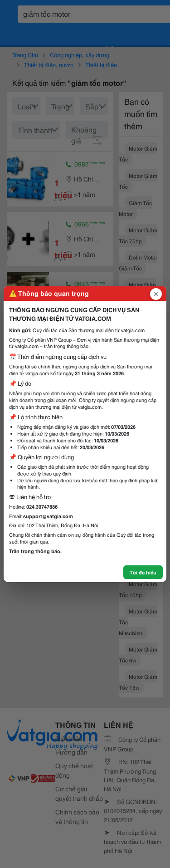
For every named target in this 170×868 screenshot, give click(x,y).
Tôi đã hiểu (143, 572)
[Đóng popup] (156, 294)
